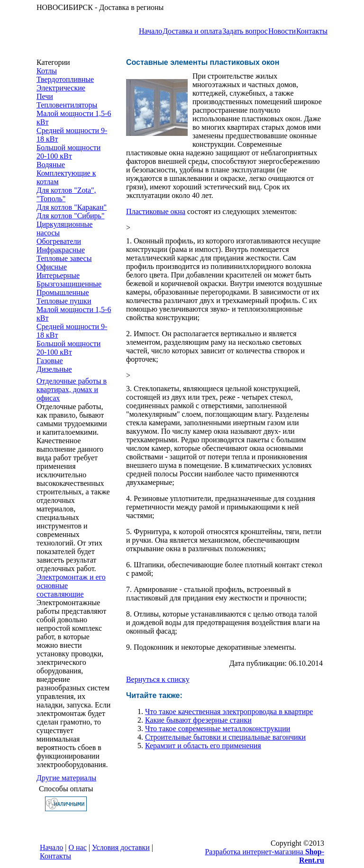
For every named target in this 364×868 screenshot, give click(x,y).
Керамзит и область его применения (203, 746)
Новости (282, 31)
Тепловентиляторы (67, 105)
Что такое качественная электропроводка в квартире (229, 711)
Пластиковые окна (156, 211)
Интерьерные (58, 275)
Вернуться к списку (158, 679)
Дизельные (54, 369)
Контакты (312, 31)
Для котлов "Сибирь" (70, 216)
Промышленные (63, 292)
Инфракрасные (61, 250)
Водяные (51, 165)
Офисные (52, 267)
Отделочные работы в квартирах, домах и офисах (72, 389)
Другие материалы (66, 778)
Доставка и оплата (192, 31)
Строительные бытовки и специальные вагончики (225, 737)
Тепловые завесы (64, 258)
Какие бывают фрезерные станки (198, 720)
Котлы (47, 71)
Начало (150, 31)
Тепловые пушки (64, 301)
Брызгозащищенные (69, 284)
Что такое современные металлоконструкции (218, 729)
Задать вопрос (245, 31)
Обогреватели (59, 241)
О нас (78, 847)
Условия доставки (121, 847)
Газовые (50, 361)
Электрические (61, 88)
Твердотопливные (65, 79)
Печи (45, 96)
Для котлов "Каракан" (72, 207)
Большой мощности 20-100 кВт (68, 152)
